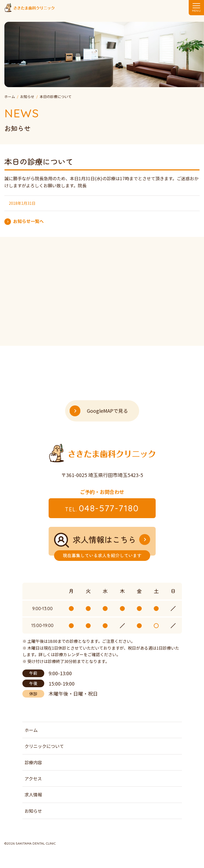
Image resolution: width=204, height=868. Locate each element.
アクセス (33, 778)
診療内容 (33, 762)
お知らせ (33, 811)
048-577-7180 (102, 508)
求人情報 (33, 794)
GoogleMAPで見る (107, 411)
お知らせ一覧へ (28, 221)
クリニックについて (44, 746)
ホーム (31, 730)
